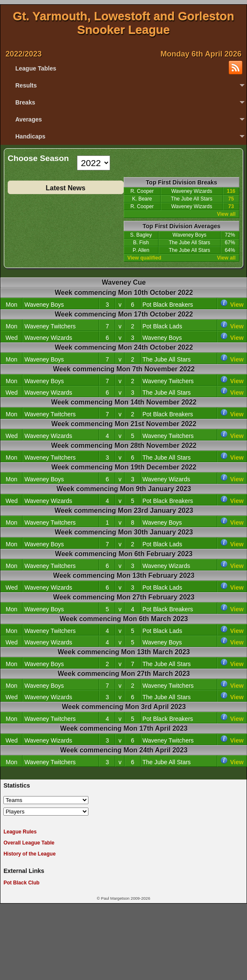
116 (231, 191)
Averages (29, 119)
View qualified (145, 258)
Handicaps (30, 136)
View (237, 305)
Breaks (25, 102)
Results (26, 85)
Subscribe (236, 68)
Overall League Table (29, 843)
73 (231, 206)
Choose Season (38, 159)
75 (231, 199)
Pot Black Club (21, 883)
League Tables (36, 68)
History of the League (30, 854)
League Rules (20, 832)
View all (226, 214)
